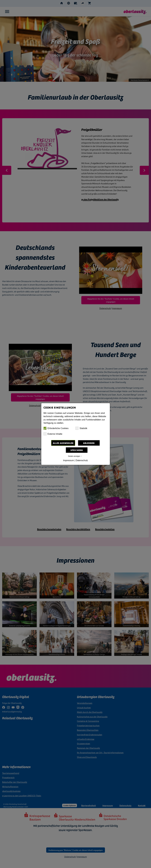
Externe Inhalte (53, 434)
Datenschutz (82, 460)
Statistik (81, 428)
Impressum (69, 460)
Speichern (77, 450)
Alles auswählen (63, 443)
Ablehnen (89, 443)
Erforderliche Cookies (56, 428)
